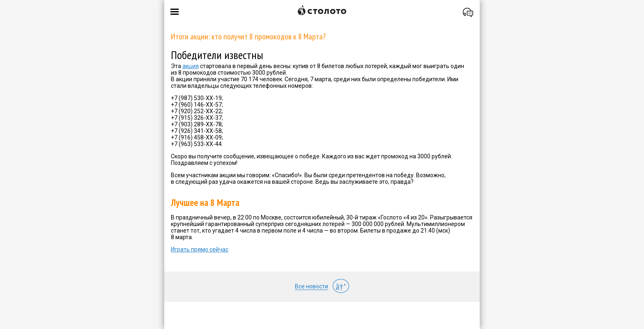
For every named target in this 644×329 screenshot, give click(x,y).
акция (191, 66)
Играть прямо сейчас (200, 249)
